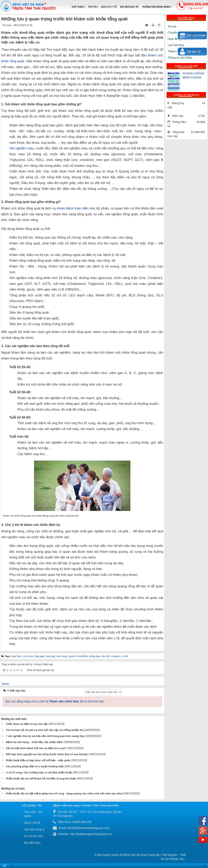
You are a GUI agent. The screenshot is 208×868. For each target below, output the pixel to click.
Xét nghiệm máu (22, 148)
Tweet (5, 684)
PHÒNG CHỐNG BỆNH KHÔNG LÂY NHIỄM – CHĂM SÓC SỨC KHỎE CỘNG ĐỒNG (194, 76)
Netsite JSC (177, 859)
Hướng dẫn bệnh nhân (156, 7)
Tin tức (93, 7)
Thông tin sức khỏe (180, 58)
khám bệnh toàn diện (73, 208)
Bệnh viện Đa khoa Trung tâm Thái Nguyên (150, 855)
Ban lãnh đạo (32, 843)
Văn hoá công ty (34, 829)
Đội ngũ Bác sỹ (129, 7)
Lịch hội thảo (176, 45)
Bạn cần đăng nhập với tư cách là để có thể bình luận (55, 701)
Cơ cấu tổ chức (34, 836)
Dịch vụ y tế (109, 7)
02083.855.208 (196, 6)
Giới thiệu (78, 7)
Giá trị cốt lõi (32, 823)
